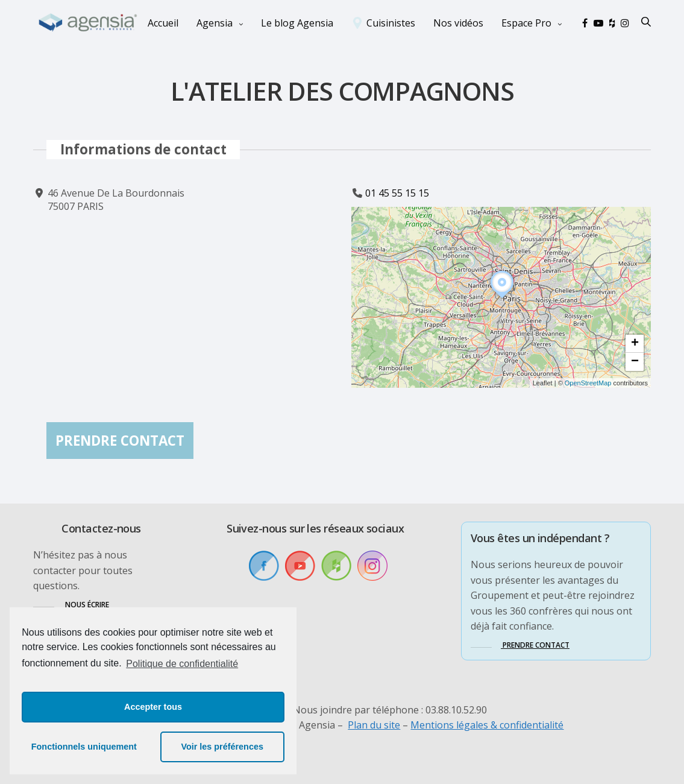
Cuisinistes (391, 23)
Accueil (163, 23)
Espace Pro (526, 23)
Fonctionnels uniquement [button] (84, 747)
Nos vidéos (458, 23)
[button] (502, 299)
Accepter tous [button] (153, 707)
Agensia (215, 23)
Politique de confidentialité (182, 664)
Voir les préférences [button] (222, 747)
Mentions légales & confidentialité (487, 725)
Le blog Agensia (297, 23)
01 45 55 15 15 (397, 193)
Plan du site (374, 725)
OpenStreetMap (588, 383)
